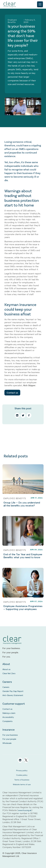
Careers (6, 687)
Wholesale (7, 743)
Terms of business (22, 780)
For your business (10, 735)
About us (6, 669)
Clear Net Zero (9, 673)
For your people (9, 739)
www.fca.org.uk (25, 810)
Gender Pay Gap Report (13, 691)
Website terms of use (22, 784)
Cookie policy (22, 775)
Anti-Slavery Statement (13, 695)
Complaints (7, 721)
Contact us (12, 393)
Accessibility (8, 717)
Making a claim (9, 713)
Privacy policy (22, 770)
